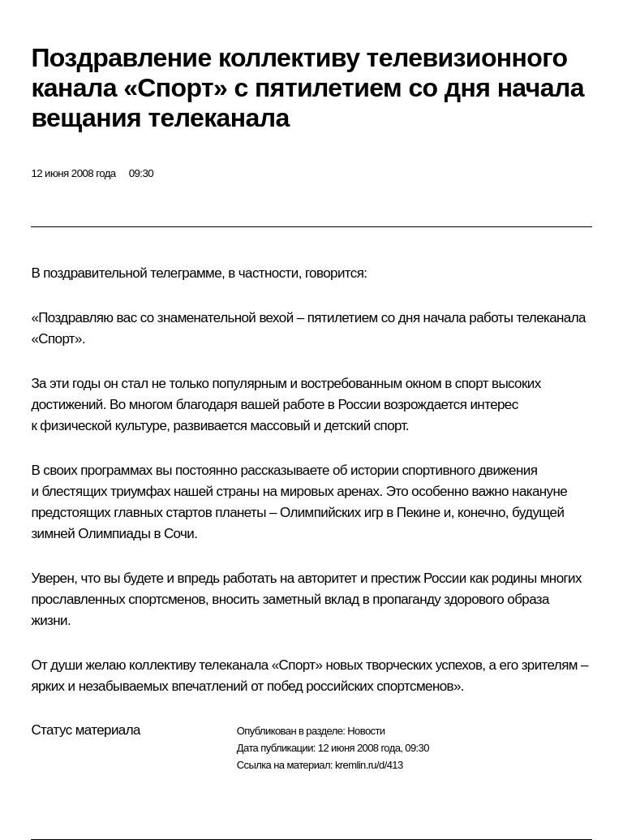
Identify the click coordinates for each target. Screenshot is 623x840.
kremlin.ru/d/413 (369, 765)
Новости (366, 731)
